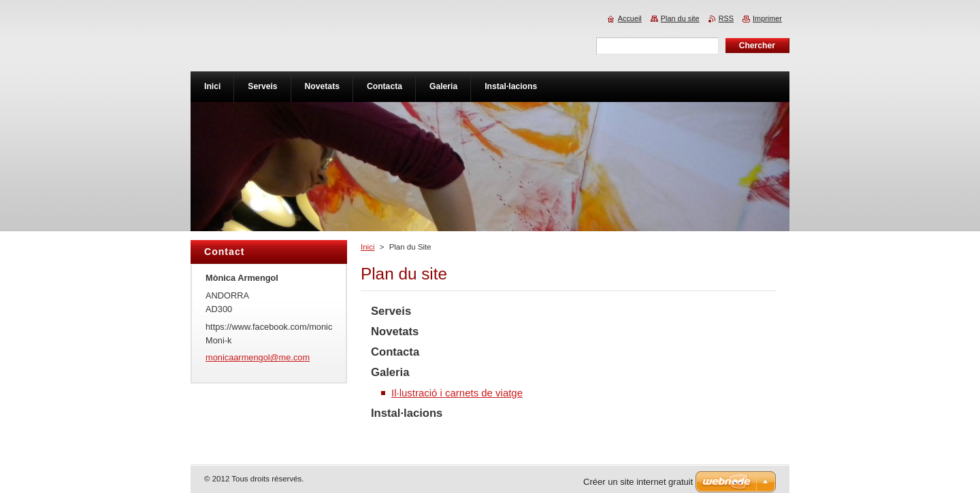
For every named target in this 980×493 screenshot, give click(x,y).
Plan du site (680, 18)
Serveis (391, 311)
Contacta (395, 352)
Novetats (395, 331)
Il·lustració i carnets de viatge (457, 393)
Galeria (390, 372)
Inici (367, 247)
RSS (726, 18)
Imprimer (767, 18)
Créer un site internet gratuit (638, 482)
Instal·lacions (407, 413)
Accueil (630, 18)
